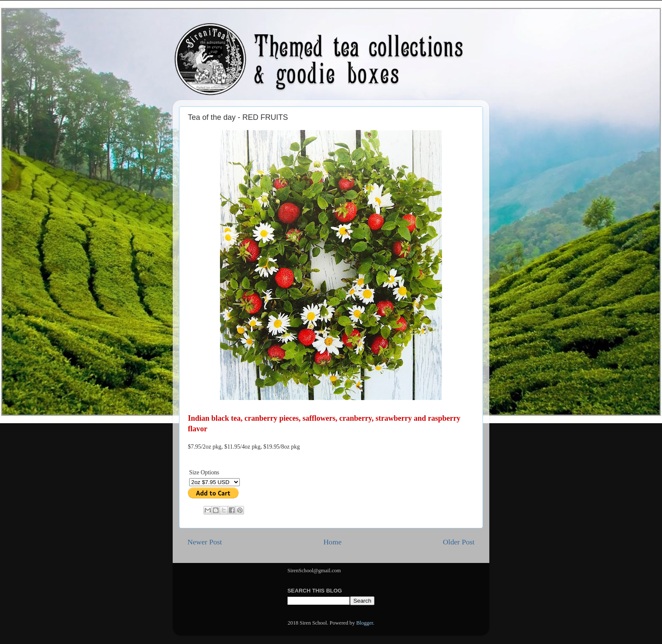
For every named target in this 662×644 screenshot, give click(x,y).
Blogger (365, 623)
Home (332, 542)
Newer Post (205, 542)
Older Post (459, 542)
